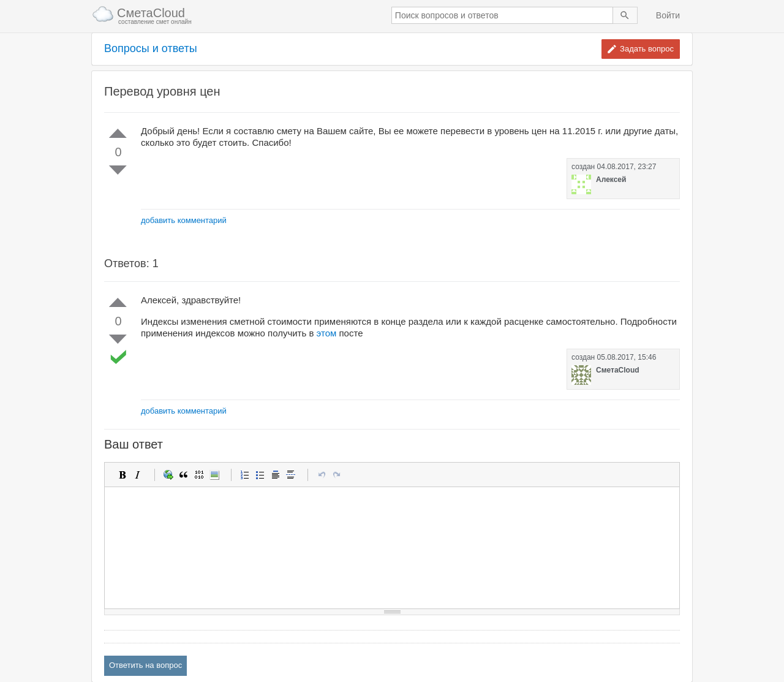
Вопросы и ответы (151, 49)
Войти (668, 15)
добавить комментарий (184, 220)
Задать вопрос (647, 49)
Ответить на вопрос (145, 665)
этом (327, 333)
